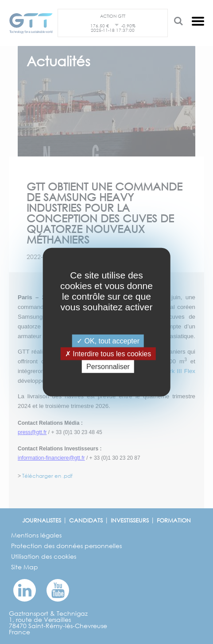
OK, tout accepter (108, 341)
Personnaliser (108, 367)
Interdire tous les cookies (108, 353)
